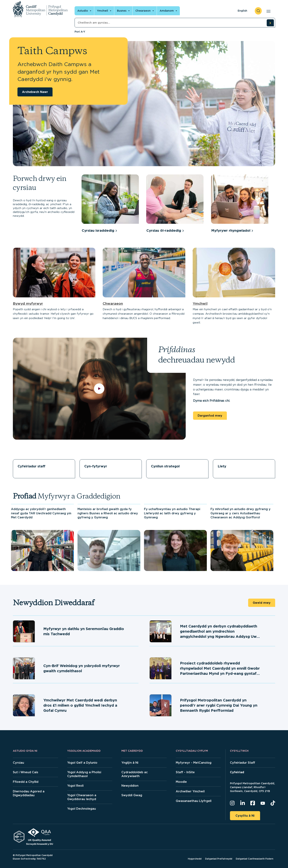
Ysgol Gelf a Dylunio (82, 763)
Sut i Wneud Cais (26, 772)
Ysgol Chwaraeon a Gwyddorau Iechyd (82, 797)
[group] (112, 204)
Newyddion (130, 786)
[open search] (258, 11)
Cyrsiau (18, 763)
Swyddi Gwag (132, 795)
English (242, 11)
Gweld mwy (262, 603)
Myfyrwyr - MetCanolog (194, 763)
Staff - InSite (185, 772)
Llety (222, 466)
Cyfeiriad (237, 772)
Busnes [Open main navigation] (122, 11)
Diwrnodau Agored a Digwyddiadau (29, 793)
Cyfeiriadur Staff (243, 763)
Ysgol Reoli (75, 786)
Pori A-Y (80, 32)
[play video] (99, 389)
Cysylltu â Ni (245, 816)
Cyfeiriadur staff (31, 466)
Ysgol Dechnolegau (82, 809)
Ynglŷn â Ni (130, 763)
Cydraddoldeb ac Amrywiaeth (135, 774)
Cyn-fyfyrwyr (96, 466)
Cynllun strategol (165, 466)
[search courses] (270, 23)
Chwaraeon (113, 304)
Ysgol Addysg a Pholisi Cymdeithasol (84, 774)
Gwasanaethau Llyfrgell (194, 801)
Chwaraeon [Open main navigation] (143, 11)
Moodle (181, 782)
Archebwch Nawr (35, 92)
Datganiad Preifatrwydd (219, 859)
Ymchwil (200, 304)
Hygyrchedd (195, 859)
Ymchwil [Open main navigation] (102, 11)
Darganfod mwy (210, 416)
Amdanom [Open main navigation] (167, 11)
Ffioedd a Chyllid (26, 782)
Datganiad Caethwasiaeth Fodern (255, 859)
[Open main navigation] (268, 11)
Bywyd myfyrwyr (28, 304)
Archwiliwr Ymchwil (190, 791)
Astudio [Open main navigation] (83, 11)
